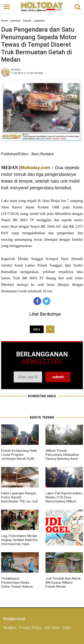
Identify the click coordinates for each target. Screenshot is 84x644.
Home (4, 21)
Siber (66, 628)
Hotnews (15, 21)
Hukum (27, 21)
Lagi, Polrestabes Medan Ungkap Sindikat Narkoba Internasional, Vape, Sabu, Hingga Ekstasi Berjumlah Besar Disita (19, 544)
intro (37, 329)
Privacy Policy (30, 628)
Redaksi (10, 628)
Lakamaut (39, 21)
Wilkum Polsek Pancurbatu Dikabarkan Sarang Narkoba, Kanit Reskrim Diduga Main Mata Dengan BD (62, 459)
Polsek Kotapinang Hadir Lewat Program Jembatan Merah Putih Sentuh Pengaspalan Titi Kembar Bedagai (19, 459)
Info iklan (52, 628)
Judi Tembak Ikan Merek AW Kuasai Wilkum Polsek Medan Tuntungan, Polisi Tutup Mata (63, 587)
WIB (27, 73)
